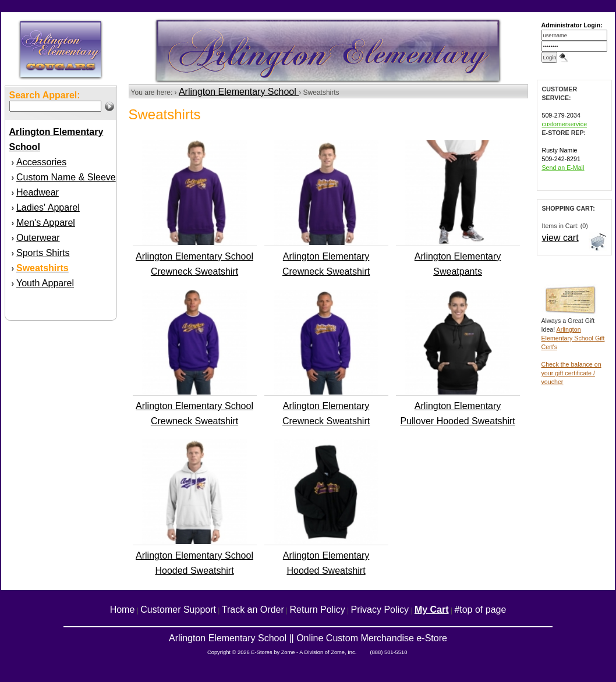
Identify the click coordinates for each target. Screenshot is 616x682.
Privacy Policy (380, 610)
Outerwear (38, 238)
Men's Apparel (46, 223)
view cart (560, 238)
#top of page (480, 610)
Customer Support (178, 610)
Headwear (38, 192)
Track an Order (253, 610)
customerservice (565, 124)
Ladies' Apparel (48, 207)
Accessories (41, 162)
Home (123, 610)
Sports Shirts (43, 253)
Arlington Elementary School (239, 92)
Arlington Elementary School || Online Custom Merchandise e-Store (308, 638)
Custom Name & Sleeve (66, 177)
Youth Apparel (45, 283)
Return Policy (318, 610)
